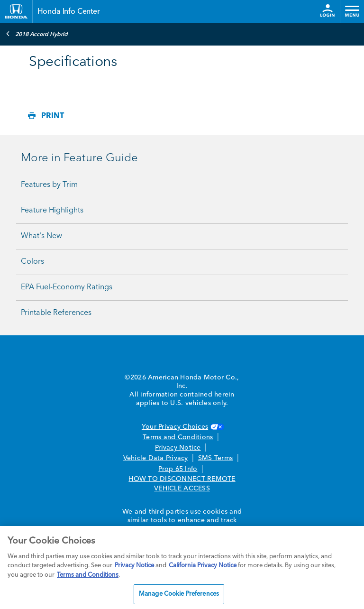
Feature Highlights (52, 211)
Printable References (56, 313)
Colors (32, 262)
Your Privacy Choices (182, 427)
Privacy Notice (178, 448)
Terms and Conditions (178, 437)
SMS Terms (215, 458)
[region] (182, 567)
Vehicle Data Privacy (156, 458)
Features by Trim (49, 185)
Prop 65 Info (178, 469)
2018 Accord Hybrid (37, 34)
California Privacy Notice (203, 566)
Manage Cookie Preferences (179, 594)
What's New (41, 236)
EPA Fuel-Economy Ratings (67, 287)
